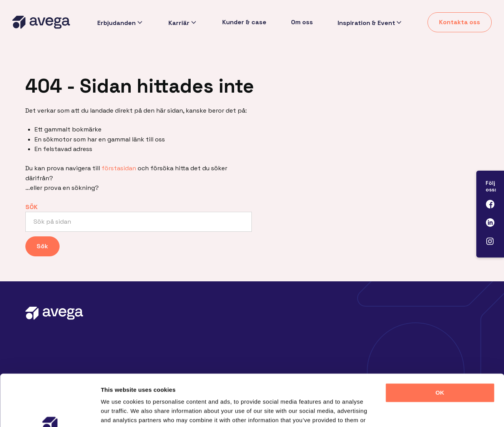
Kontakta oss (460, 22)
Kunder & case (244, 22)
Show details (403, 412)
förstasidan (119, 168)
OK (440, 344)
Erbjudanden (116, 22)
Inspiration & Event (366, 22)
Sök (32, 207)
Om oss (302, 22)
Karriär (178, 22)
